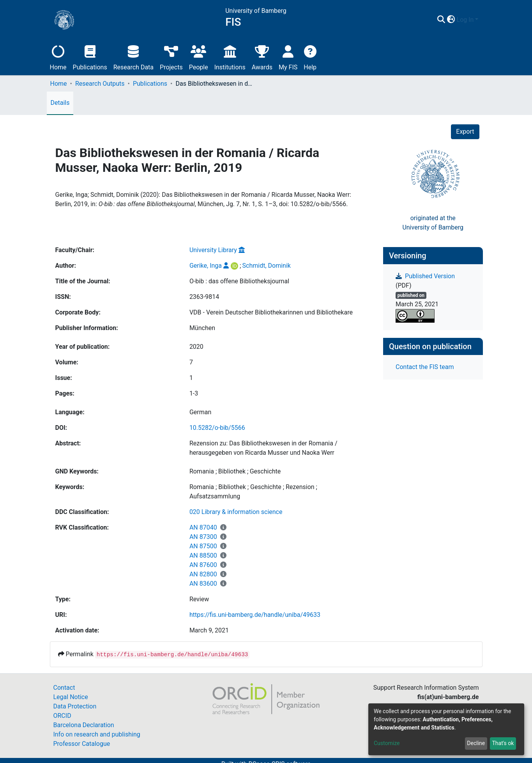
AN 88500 (203, 555)
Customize (387, 743)
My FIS (288, 57)
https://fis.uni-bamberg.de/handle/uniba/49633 (255, 615)
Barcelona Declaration (84, 725)
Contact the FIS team (425, 367)
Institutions (230, 57)
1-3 (194, 393)
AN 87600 (203, 565)
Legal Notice (71, 697)
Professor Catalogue (82, 744)
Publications (90, 57)
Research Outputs (100, 84)
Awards (262, 57)
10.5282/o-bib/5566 (217, 428)
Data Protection (75, 706)
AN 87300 (203, 537)
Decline (476, 743)
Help (310, 57)
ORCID (62, 716)
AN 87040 (203, 527)
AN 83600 (203, 584)
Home (58, 57)
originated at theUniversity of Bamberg (433, 223)
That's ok (503, 743)
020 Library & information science (236, 512)
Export (465, 132)
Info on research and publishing (97, 734)
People (199, 57)
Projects (171, 57)
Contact (64, 688)
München (202, 328)
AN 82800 (203, 574)
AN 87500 (203, 546)
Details (60, 103)
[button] (451, 20)
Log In (465, 20)
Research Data (133, 57)
